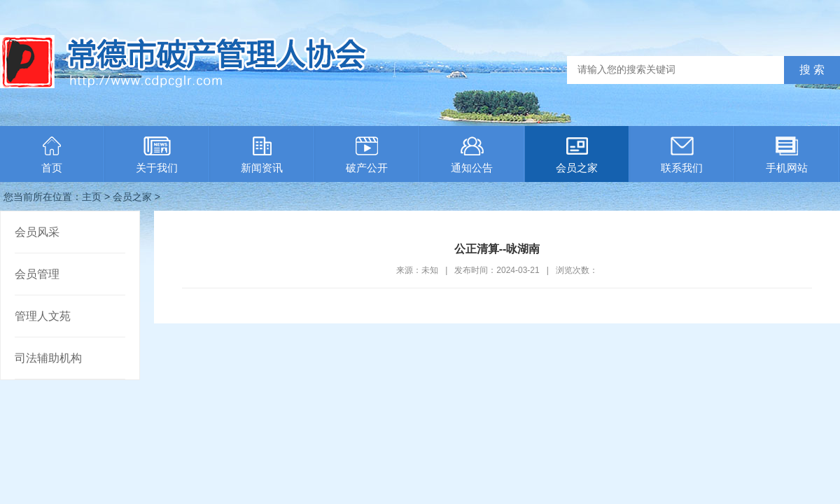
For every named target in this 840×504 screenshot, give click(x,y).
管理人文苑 (43, 316)
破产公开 (367, 155)
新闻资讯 (262, 155)
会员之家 (577, 155)
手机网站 (787, 155)
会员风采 (37, 232)
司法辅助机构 (48, 358)
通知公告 (472, 155)
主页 (92, 197)
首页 (52, 155)
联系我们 (682, 155)
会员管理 (37, 274)
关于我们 (157, 155)
